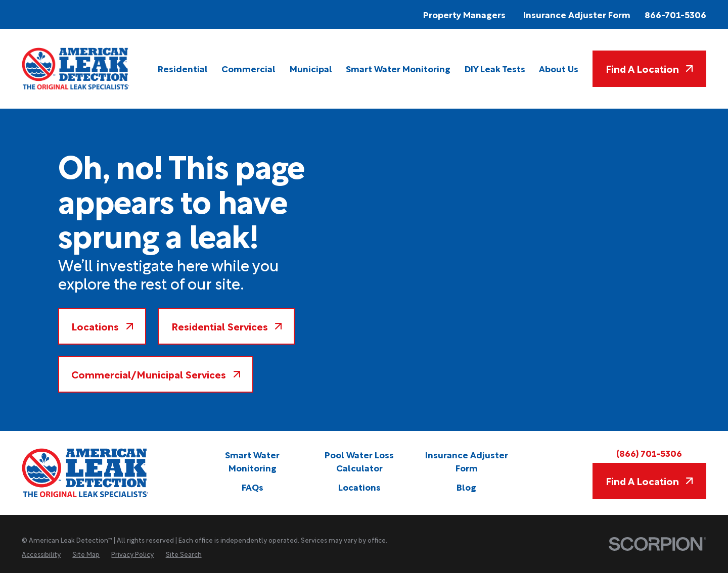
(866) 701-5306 (649, 453)
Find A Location (649, 68)
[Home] (76, 68)
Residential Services (227, 326)
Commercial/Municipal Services (156, 374)
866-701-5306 (675, 14)
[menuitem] (183, 69)
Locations (102, 326)
